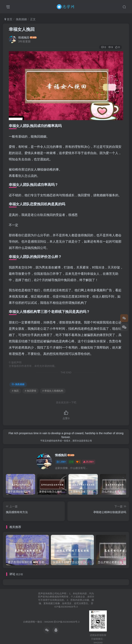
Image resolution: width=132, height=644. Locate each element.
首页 (8, 19)
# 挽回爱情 (31, 391)
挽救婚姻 (21, 19)
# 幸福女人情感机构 (53, 391)
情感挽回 (24, 37)
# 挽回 (15, 391)
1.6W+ (61, 462)
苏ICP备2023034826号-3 (67, 622)
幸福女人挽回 (22, 29)
